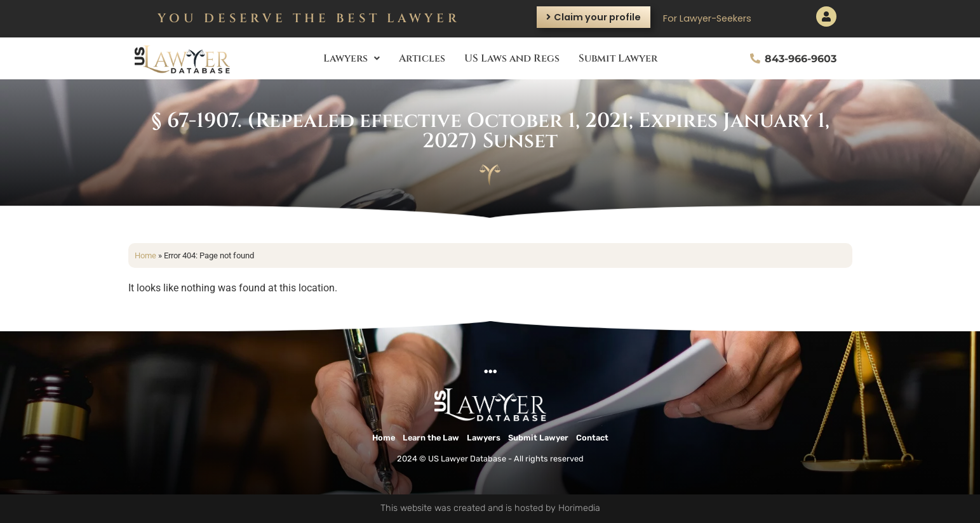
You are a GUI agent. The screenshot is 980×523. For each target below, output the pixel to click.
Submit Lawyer (618, 58)
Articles (422, 58)
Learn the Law (431, 438)
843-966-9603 (801, 59)
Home (145, 255)
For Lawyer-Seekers (707, 18)
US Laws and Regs (512, 58)
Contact (592, 438)
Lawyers (352, 58)
